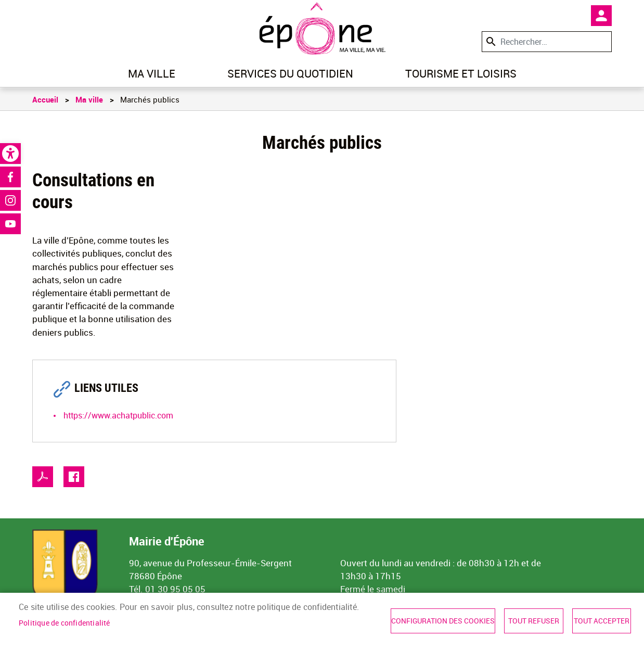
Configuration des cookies (443, 621)
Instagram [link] (10, 200)
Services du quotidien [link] (290, 73)
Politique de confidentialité (65, 623)
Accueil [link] (45, 99)
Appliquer (490, 41)
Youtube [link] (10, 224)
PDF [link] (43, 477)
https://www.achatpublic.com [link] (118, 415)
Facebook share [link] (74, 477)
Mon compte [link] (601, 16)
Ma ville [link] (152, 73)
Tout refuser (534, 621)
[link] (10, 154)
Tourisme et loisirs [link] (461, 73)
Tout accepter (602, 621)
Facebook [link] (10, 177)
